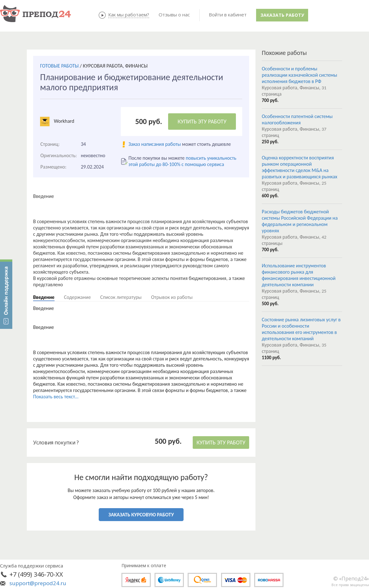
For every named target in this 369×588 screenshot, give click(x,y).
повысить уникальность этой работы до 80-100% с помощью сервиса (182, 161)
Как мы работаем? (129, 15)
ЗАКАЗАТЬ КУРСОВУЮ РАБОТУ (141, 515)
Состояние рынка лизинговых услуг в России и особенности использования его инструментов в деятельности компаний (301, 329)
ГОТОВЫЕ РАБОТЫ (59, 66)
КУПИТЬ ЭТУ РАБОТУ (202, 122)
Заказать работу (282, 15)
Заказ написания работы (155, 144)
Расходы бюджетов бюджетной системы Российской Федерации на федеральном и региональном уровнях (300, 221)
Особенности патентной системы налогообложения (297, 119)
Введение (44, 297)
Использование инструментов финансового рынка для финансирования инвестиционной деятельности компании (299, 275)
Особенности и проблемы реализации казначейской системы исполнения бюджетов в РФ (299, 75)
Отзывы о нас (174, 15)
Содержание (77, 297)
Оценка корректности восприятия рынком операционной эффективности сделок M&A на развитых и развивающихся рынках (299, 167)
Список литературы (121, 297)
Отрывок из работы (172, 297)
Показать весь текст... (56, 397)
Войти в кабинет (228, 15)
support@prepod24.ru (38, 583)
